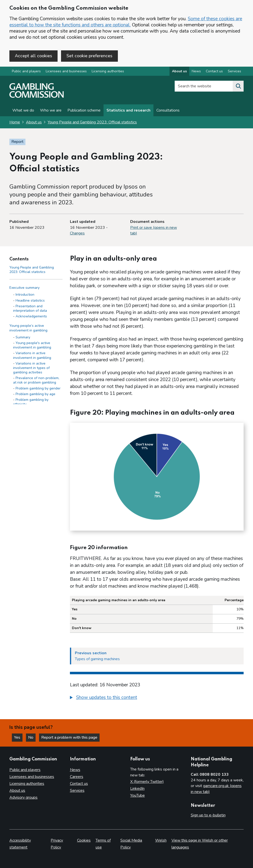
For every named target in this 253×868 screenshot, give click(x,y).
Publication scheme (84, 110)
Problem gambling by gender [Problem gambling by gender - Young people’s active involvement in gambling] (38, 388)
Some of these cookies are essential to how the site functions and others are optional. (126, 22)
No (32, 737)
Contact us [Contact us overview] (214, 71)
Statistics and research (128, 110)
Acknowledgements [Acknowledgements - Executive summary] (31, 316)
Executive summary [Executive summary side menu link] (24, 288)
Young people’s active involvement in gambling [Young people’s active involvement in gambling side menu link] (28, 328)
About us (34, 122)
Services (77, 791)
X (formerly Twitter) (147, 782)
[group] (157, 698)
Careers (77, 777)
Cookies (84, 840)
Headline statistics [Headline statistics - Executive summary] (30, 300)
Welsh (161, 840)
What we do (23, 110)
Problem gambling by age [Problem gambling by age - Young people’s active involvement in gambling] (35, 394)
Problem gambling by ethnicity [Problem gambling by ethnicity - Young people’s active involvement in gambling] (31, 402)
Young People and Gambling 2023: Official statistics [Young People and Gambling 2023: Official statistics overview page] (92, 122)
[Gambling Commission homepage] (37, 96)
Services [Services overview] (234, 71)
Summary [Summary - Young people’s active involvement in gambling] (23, 337)
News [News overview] (196, 71)
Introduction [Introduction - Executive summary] (25, 295)
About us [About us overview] (179, 71)
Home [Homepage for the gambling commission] (15, 122)
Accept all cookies (33, 56)
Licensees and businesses (66, 71)
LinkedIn (137, 789)
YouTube (137, 795)
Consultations (168, 110)
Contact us (79, 784)
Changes (77, 233)
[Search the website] (238, 86)
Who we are (51, 110)
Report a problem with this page (69, 737)
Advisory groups (23, 797)
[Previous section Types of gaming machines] (157, 656)
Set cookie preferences (89, 56)
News (75, 770)
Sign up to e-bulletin (208, 815)
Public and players (26, 71)
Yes (18, 737)
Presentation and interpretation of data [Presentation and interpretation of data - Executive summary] (30, 308)
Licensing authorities (108, 71)
